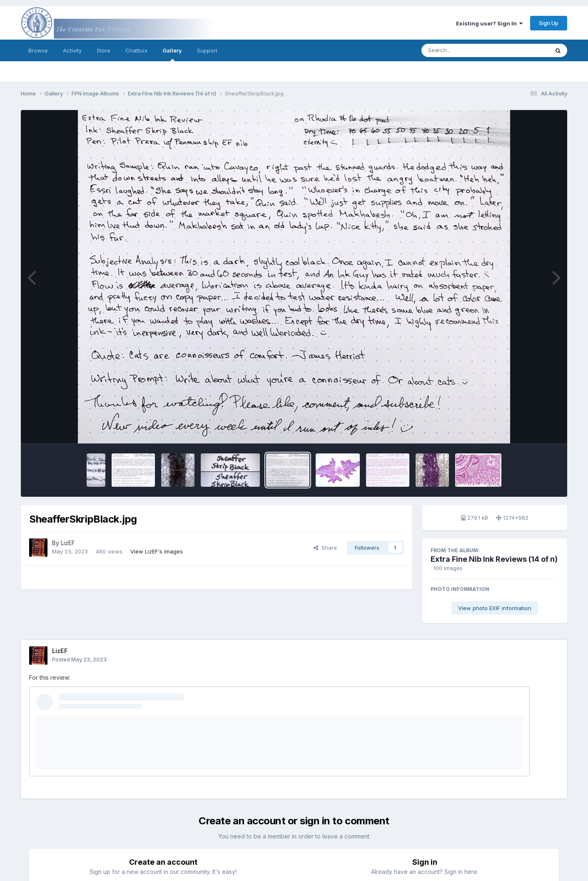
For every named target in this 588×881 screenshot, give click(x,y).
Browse (38, 50)
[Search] (462, 50)
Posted (79, 659)
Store (103, 50)
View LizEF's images (157, 551)
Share (325, 548)
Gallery (172, 54)
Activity (72, 50)
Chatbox (136, 50)
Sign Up (549, 23)
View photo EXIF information (495, 608)
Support (207, 50)
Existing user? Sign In (489, 23)
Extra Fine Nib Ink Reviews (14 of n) (494, 559)
